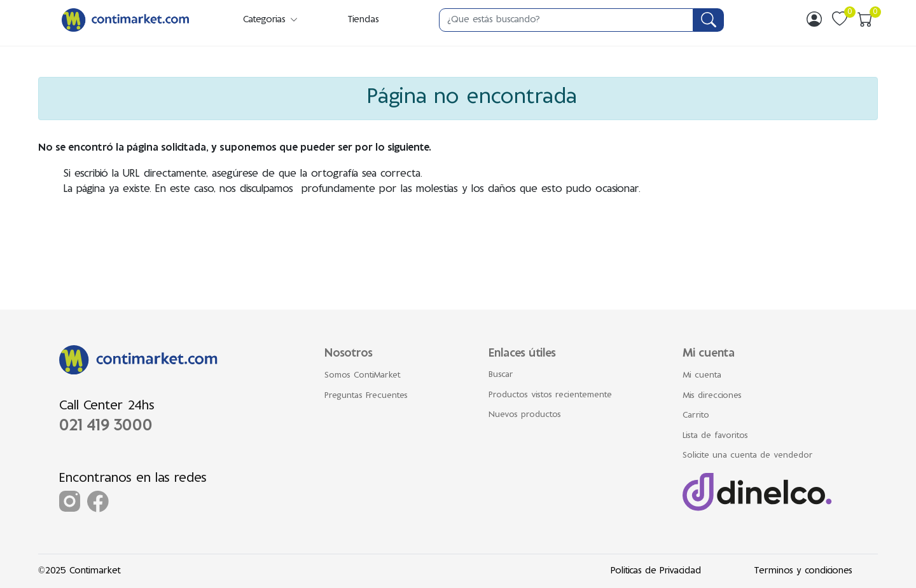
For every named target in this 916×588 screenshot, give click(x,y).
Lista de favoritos (715, 436)
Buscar (501, 375)
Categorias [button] (271, 20)
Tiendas (363, 20)
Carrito (696, 416)
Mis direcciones (712, 396)
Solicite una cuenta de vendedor (748, 456)
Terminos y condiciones (803, 571)
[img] (814, 19)
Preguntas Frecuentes (366, 396)
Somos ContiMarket (363, 376)
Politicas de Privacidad (656, 571)
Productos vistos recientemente (550, 395)
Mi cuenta (702, 376)
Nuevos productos (525, 415)
